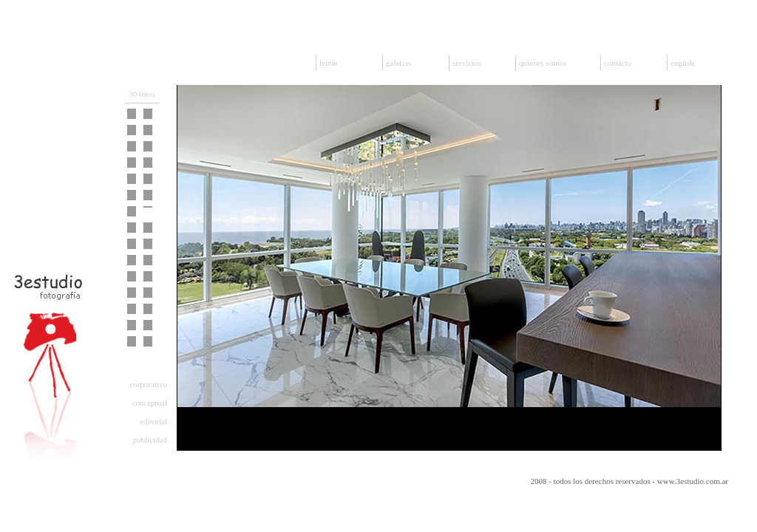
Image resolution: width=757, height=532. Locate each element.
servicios (467, 63)
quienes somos (543, 63)
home (328, 63)
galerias (398, 63)
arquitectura (147, 366)
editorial (153, 421)
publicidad (150, 440)
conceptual (149, 403)
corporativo (148, 384)
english (682, 63)
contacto (618, 63)
